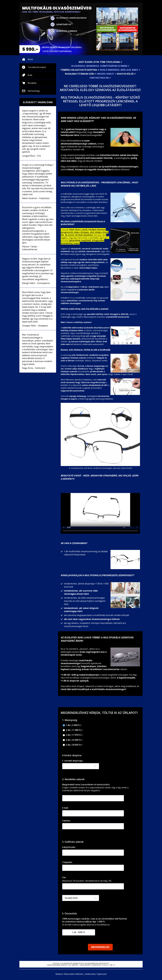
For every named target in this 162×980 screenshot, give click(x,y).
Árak (30, 75)
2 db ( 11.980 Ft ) (73, 730)
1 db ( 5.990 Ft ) (72, 725)
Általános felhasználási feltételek (69, 974)
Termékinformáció (37, 67)
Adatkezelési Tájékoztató (96, 974)
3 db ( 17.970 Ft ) (73, 735)
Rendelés (32, 83)
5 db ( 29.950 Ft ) (73, 745)
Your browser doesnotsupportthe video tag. (100, 510)
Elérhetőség (34, 91)
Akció (30, 59)
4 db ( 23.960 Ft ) (73, 740)
